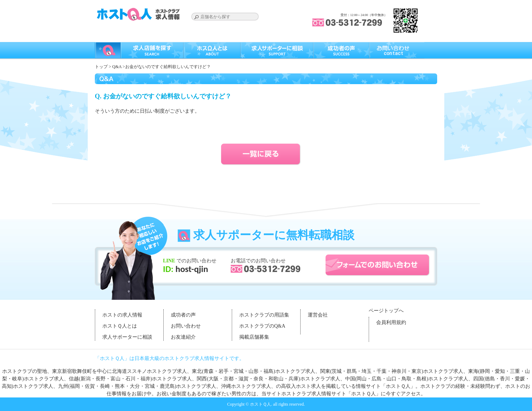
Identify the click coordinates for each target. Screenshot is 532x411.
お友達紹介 (183, 337)
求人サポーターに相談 (127, 337)
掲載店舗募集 (254, 337)
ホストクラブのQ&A (262, 326)
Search (196, 17)
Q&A (117, 67)
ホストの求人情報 (122, 315)
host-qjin (191, 269)
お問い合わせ (186, 326)
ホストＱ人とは (120, 326)
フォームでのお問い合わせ (378, 265)
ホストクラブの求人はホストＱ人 (139, 14)
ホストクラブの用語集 (264, 315)
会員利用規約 (391, 322)
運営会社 (318, 315)
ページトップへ (386, 311)
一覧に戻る (266, 154)
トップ (101, 67)
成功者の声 (183, 315)
